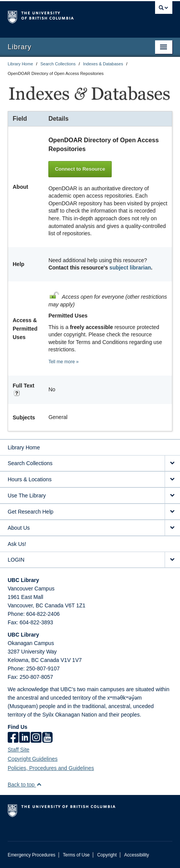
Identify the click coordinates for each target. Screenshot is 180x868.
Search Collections (58, 64)
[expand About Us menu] (172, 528)
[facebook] (13, 738)
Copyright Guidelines (33, 759)
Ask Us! (17, 544)
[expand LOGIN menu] (172, 560)
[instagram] (36, 738)
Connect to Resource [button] (80, 169)
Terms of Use (76, 855)
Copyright (107, 855)
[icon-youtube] (47, 738)
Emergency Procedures (31, 855)
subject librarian (130, 268)
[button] (39, 784)
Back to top (25, 785)
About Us (19, 528)
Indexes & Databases (103, 64)
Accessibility (136, 855)
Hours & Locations (30, 479)
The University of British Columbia (65, 16)
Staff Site (19, 750)
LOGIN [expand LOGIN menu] (16, 560)
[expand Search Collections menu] (172, 463)
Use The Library (27, 496)
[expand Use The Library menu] (172, 496)
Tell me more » (64, 362)
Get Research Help (31, 512)
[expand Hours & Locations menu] (172, 480)
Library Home (20, 64)
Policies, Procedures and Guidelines (51, 768)
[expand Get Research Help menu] (172, 512)
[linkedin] (25, 738)
